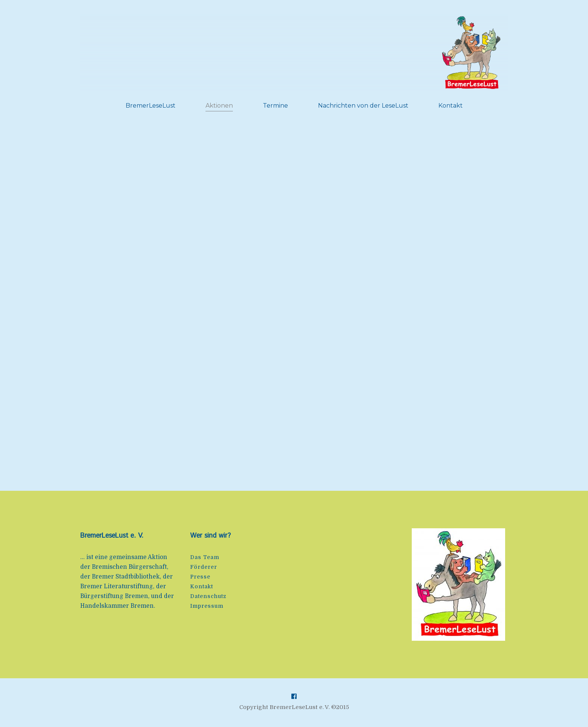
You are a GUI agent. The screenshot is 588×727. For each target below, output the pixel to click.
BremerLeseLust (151, 106)
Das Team (205, 557)
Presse (200, 577)
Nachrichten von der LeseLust (363, 106)
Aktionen (219, 106)
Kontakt (451, 106)
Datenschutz (208, 596)
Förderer (204, 567)
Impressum (207, 606)
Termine (275, 106)
